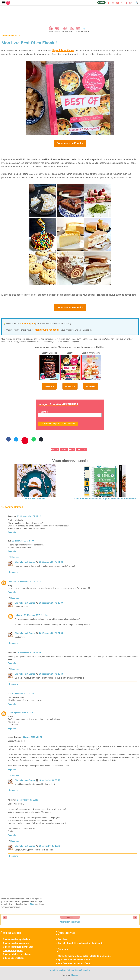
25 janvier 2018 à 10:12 (49, 846)
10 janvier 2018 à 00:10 (32, 737)
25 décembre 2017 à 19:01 (24, 541)
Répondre (12, 532)
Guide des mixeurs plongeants (18, 947)
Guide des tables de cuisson (17, 954)
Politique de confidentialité (78, 970)
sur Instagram (27, 324)
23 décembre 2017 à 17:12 (29, 516)
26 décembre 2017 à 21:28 (36, 615)
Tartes (72, 32)
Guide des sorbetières (14, 958)
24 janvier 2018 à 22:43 (27, 800)
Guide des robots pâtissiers (16, 939)
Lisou (10, 713)
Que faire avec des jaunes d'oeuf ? (75, 963)
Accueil (70, 918)
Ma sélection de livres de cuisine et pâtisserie (81, 943)
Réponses (15, 557)
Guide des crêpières (13, 951)
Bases (78, 32)
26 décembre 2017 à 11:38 (29, 582)
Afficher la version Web (70, 922)
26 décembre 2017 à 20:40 (51, 674)
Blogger (74, 975)
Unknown (12, 582)
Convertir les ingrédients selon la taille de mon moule (84, 956)
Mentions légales (57, 970)
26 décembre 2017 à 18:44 (29, 653)
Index (51, 32)
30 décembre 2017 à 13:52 (24, 694)
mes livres (82, 450)
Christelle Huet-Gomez (25, 562)
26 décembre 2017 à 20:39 (51, 603)
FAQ (32, 904)
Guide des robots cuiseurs (16, 943)
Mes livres (63, 939)
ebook (64, 450)
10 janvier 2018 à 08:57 (49, 780)
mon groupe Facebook (47, 330)
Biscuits (65, 32)
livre (72, 450)
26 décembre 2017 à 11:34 (51, 562)
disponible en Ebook (63, 50)
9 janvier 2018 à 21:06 (23, 713)
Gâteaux (57, 32)
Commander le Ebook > (70, 143)
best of (55, 450)
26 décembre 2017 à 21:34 (51, 633)
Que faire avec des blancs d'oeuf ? (75, 960)
